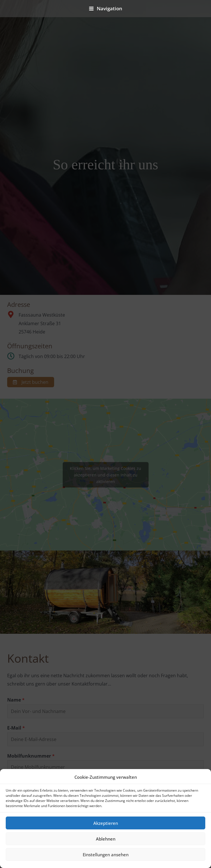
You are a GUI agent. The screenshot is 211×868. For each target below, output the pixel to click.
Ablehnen (106, 839)
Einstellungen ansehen (106, 855)
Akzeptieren (106, 823)
